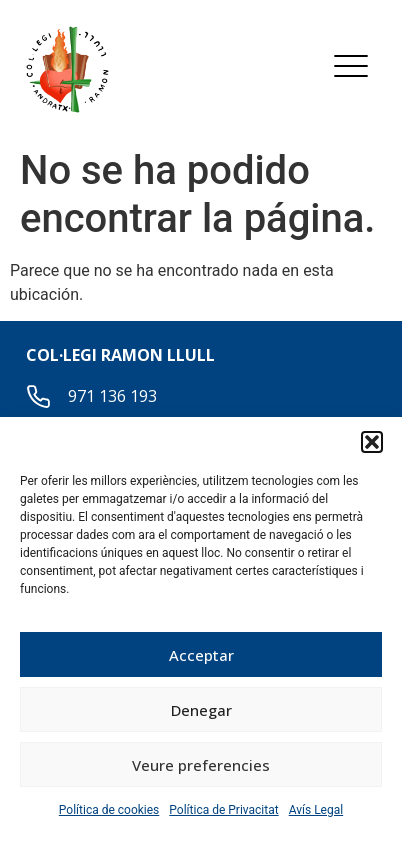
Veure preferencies (201, 765)
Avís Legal (316, 810)
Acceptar (201, 655)
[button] (372, 442)
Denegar (201, 710)
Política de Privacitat (223, 810)
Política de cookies (109, 810)
